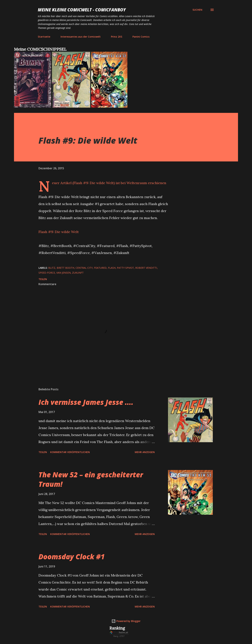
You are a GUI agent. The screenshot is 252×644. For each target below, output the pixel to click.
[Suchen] (197, 10)
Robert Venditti (146, 268)
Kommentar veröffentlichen (70, 452)
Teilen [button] (43, 279)
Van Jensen (64, 273)
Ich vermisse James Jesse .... (86, 402)
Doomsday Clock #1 (72, 557)
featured (100, 268)
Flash (112, 268)
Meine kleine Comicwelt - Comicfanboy (82, 10)
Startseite (44, 37)
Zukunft (78, 273)
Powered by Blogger (126, 621)
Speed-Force (47, 273)
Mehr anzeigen (145, 452)
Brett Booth (65, 268)
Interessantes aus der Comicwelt (81, 37)
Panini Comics (141, 37)
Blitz (52, 268)
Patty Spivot (125, 268)
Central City (84, 268)
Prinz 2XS (117, 37)
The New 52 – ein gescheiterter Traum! (91, 479)
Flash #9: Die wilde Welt (59, 232)
